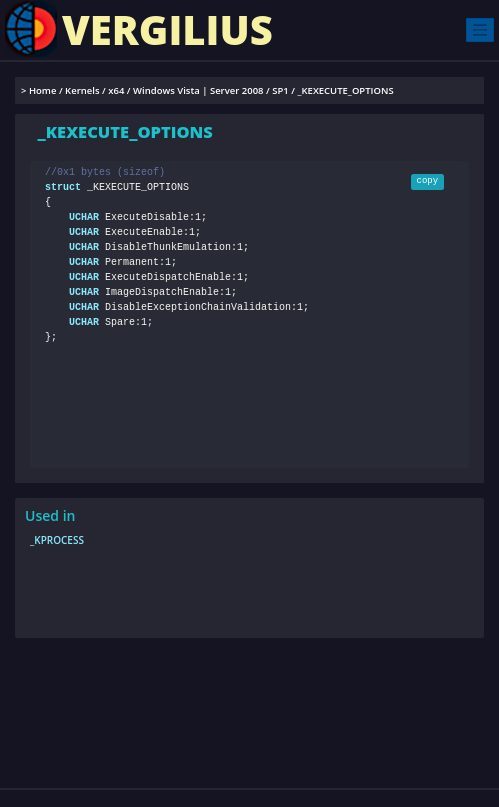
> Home (38, 90)
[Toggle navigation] (480, 29)
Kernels (82, 90)
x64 (116, 90)
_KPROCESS (57, 540)
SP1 (280, 90)
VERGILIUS (139, 28)
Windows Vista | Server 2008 (198, 90)
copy (428, 181)
